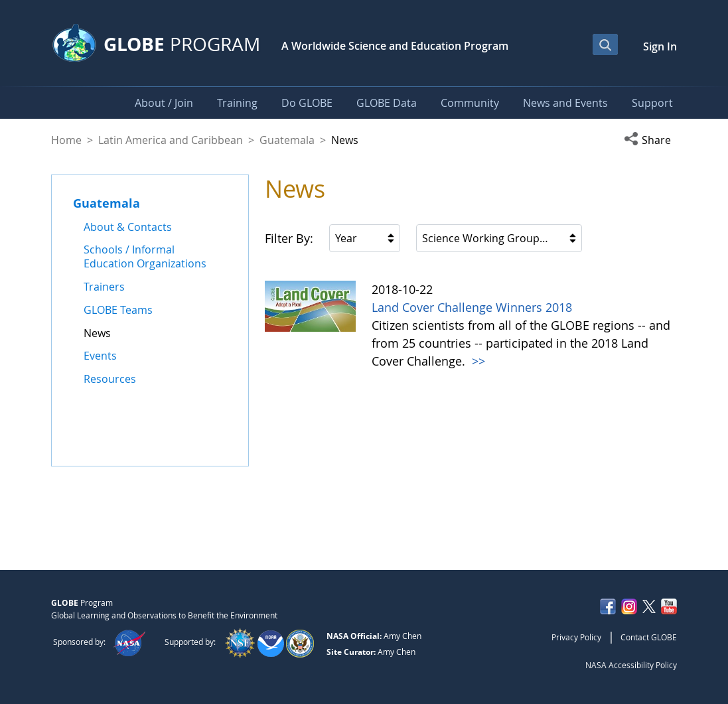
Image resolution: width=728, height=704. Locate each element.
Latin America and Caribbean (171, 140)
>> (477, 361)
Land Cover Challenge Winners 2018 (472, 307)
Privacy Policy (576, 637)
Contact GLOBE (649, 637)
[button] (650, 140)
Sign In (660, 46)
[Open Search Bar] (605, 44)
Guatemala (287, 140)
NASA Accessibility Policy (631, 665)
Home (66, 140)
